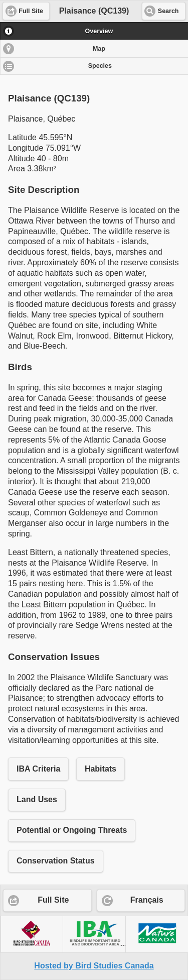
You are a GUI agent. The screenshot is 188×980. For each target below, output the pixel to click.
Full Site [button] (31, 11)
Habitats (101, 769)
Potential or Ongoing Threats (72, 830)
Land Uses (37, 799)
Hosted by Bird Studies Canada (94, 966)
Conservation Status (56, 861)
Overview (99, 31)
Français (147, 900)
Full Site (53, 900)
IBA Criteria (38, 769)
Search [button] (168, 11)
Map (99, 49)
